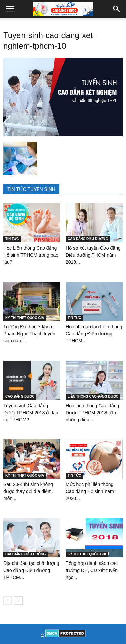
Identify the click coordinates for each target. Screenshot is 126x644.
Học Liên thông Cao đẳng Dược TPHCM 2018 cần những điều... (92, 413)
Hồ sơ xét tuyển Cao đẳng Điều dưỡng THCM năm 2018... (93, 255)
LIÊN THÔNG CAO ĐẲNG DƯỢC (93, 397)
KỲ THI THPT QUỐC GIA (25, 318)
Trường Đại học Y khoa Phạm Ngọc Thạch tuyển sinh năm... (29, 334)
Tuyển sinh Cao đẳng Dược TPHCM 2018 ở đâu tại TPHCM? (31, 413)
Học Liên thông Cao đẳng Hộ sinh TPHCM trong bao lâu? (31, 255)
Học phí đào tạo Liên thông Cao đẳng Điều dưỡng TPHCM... (94, 334)
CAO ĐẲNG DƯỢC (20, 397)
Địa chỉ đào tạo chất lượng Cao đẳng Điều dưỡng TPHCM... (31, 570)
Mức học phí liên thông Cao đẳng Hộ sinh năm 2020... (90, 491)
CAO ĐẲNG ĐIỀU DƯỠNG (88, 239)
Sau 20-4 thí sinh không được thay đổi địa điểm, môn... (28, 491)
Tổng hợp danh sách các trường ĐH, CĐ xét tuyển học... (92, 570)
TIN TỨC (12, 239)
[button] (117, 9)
